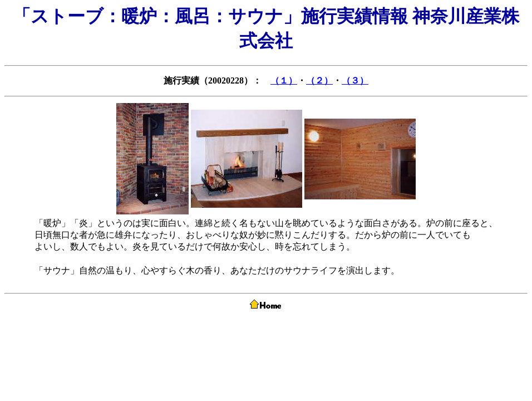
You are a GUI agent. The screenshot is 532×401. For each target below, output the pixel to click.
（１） (284, 80)
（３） (355, 80)
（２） (319, 80)
